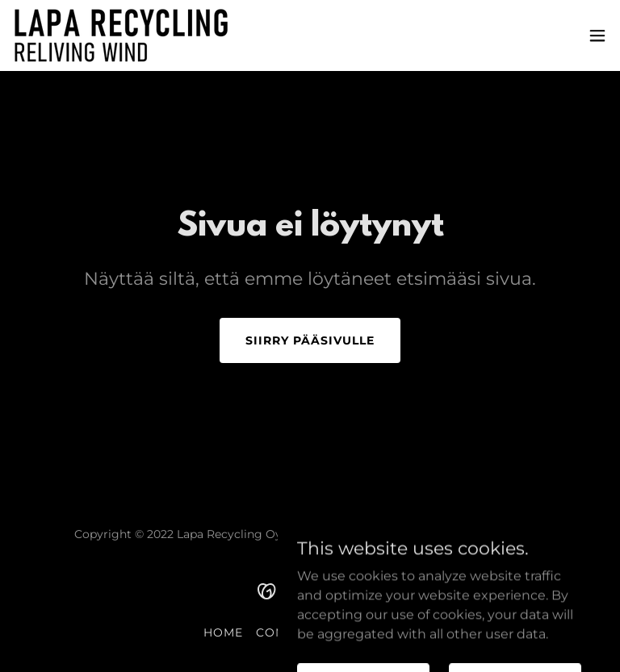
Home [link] (223, 632)
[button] (597, 35)
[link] (122, 35)
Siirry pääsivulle (310, 340)
